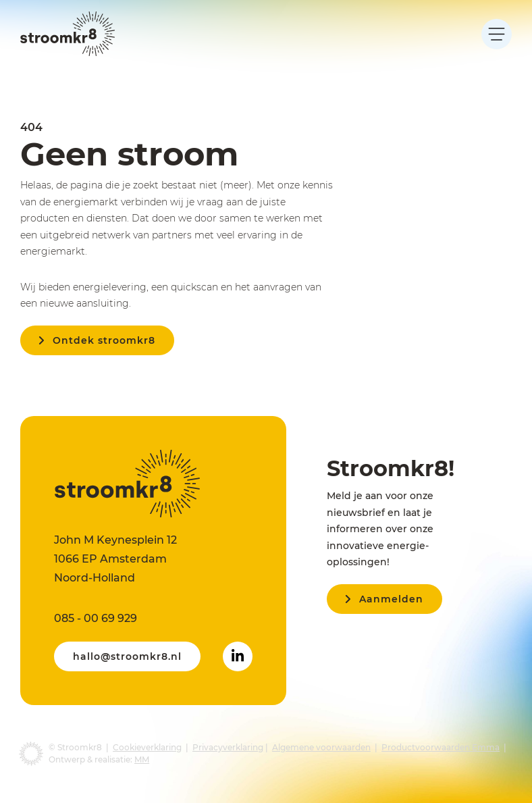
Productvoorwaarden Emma (441, 747)
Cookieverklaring (147, 747)
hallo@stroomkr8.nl (127, 656)
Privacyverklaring (228, 747)
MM (142, 759)
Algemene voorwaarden (321, 747)
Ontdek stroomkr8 (104, 340)
